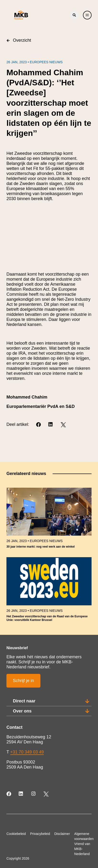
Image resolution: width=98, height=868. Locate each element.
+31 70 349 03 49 (27, 752)
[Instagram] (34, 794)
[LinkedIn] (51, 425)
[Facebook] (39, 425)
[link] (49, 520)
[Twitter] (63, 425)
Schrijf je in (23, 681)
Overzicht (19, 40)
